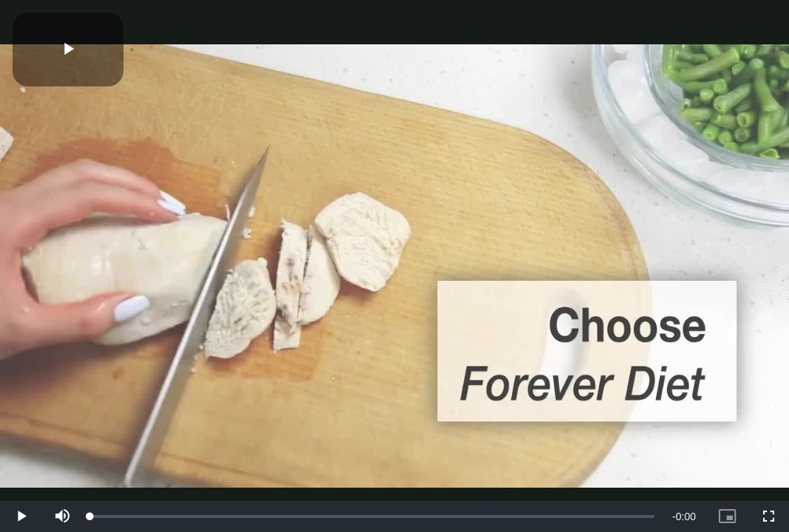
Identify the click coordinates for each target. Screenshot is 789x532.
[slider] (372, 516)
